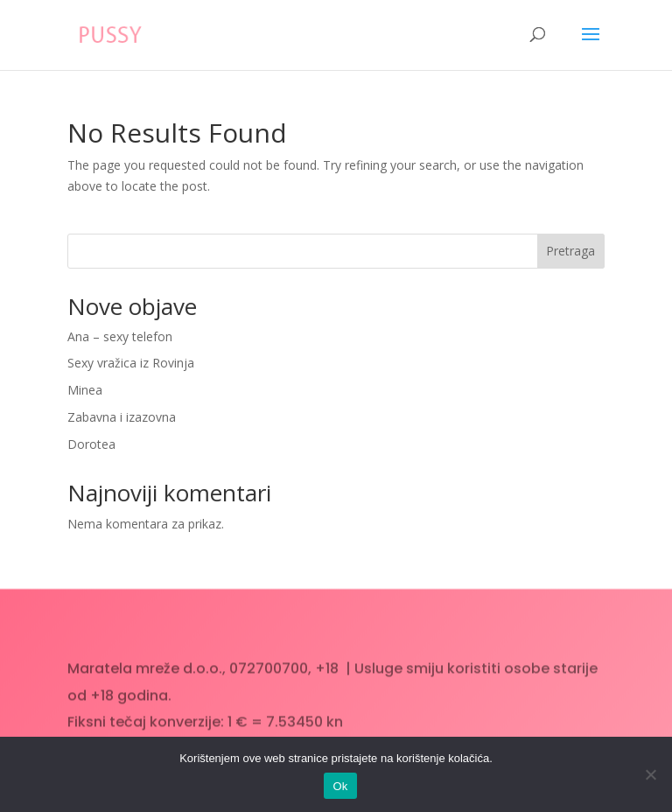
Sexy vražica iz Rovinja (131, 363)
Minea (85, 390)
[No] (650, 774)
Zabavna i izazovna (122, 417)
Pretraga (570, 251)
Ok (340, 786)
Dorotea (91, 444)
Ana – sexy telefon (120, 336)
